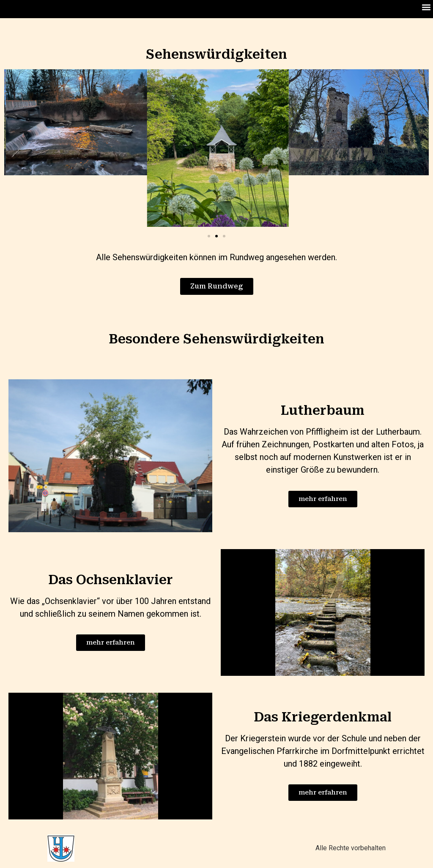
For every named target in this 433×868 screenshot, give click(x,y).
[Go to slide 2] (216, 236)
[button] (426, 7)
